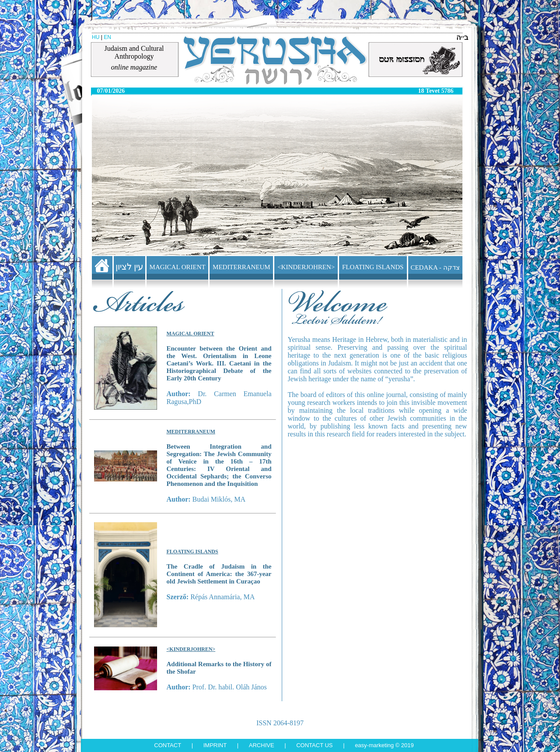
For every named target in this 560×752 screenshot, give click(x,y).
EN (107, 37)
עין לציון (129, 267)
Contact (168, 745)
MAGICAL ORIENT (178, 267)
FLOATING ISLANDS (373, 267)
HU (96, 37)
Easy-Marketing (374, 745)
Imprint (215, 745)
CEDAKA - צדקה (435, 267)
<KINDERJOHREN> (306, 267)
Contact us (314, 745)
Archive (262, 745)
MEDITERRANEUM (241, 267)
